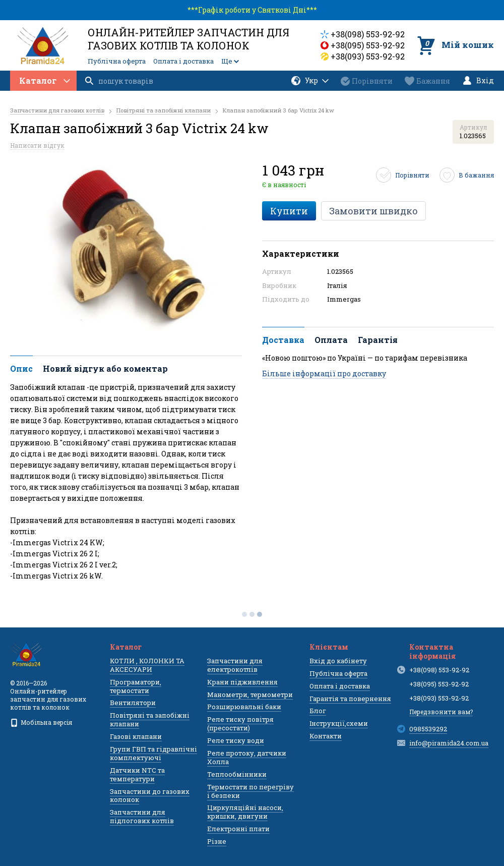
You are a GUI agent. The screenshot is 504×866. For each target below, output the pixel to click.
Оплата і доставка (183, 61)
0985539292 (428, 729)
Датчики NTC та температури (137, 774)
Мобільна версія (41, 722)
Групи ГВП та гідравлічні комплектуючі (153, 753)
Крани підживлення (242, 682)
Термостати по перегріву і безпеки (250, 791)
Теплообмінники (237, 774)
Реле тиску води (236, 740)
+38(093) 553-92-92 (368, 56)
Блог (318, 711)
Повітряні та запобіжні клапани (150, 719)
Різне (217, 841)
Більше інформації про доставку (324, 373)
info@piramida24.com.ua (449, 743)
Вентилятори (133, 703)
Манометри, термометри (250, 695)
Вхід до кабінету (338, 661)
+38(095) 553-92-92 (368, 45)
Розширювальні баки (244, 707)
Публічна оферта (117, 61)
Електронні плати (238, 829)
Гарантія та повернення (350, 699)
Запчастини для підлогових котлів (142, 816)
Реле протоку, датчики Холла (247, 757)
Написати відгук (37, 145)
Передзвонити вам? (441, 712)
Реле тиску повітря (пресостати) (240, 724)
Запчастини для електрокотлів (235, 665)
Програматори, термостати (136, 686)
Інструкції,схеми (339, 723)
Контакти (326, 736)
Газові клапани (136, 736)
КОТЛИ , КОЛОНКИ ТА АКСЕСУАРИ (147, 665)
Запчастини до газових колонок (150, 796)
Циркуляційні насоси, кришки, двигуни (245, 812)
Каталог (45, 80)
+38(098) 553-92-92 (368, 34)
